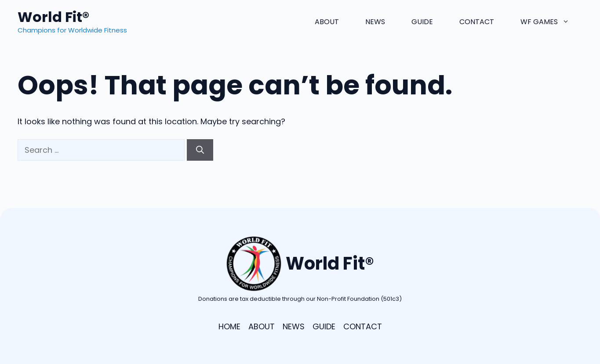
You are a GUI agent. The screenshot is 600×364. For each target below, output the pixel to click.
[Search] (200, 150)
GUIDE (324, 326)
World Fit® (53, 17)
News (375, 22)
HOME (229, 326)
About (327, 22)
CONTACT (363, 326)
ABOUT (262, 326)
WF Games (551, 22)
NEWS (294, 326)
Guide (422, 22)
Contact (477, 22)
